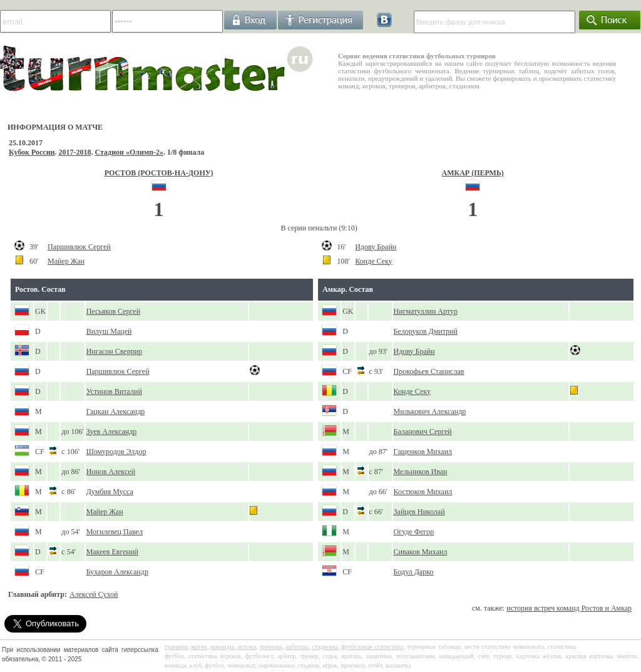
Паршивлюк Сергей (79, 247)
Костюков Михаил (423, 492)
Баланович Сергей (423, 432)
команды (223, 647)
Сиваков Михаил (421, 552)
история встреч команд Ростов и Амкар (569, 608)
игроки (247, 647)
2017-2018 (75, 152)
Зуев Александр (112, 432)
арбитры (297, 647)
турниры (176, 647)
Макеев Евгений (112, 552)
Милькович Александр (430, 411)
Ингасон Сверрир (114, 351)
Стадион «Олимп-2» (130, 152)
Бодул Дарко (414, 572)
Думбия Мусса (110, 492)
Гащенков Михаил (423, 452)
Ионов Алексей (111, 472)
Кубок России (32, 152)
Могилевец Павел (115, 532)
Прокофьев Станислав (429, 371)
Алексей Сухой (94, 594)
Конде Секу (373, 261)
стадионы (325, 647)
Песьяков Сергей (113, 311)
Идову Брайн (376, 247)
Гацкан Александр (116, 411)
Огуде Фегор (414, 532)
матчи (199, 647)
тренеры (271, 647)
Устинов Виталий (114, 391)
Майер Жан (66, 261)
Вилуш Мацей (109, 331)
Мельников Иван (421, 472)
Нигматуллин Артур (426, 311)
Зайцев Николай (419, 512)
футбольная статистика (372, 647)
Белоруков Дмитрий (426, 331)
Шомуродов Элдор (116, 452)
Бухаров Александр (117, 572)
